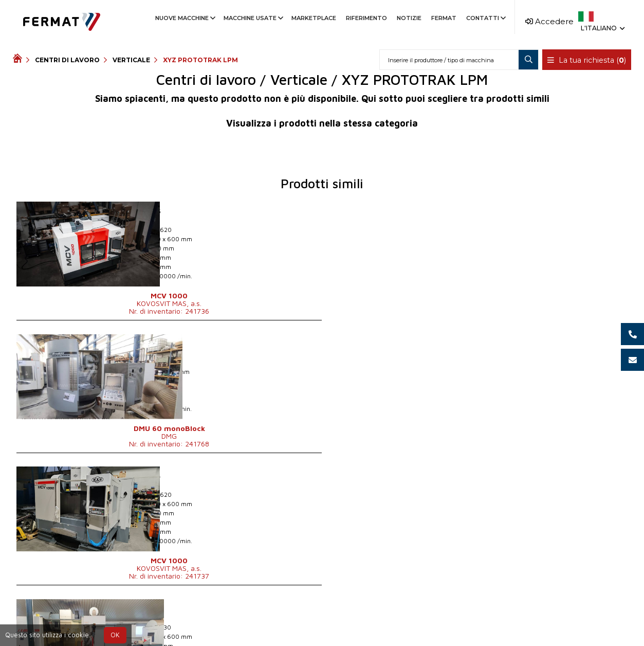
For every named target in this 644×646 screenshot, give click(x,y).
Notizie (409, 18)
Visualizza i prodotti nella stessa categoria (322, 123)
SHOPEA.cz (91, 621)
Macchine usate (253, 18)
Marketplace (314, 18)
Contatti (485, 18)
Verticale (131, 60)
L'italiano (602, 28)
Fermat (444, 18)
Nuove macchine (185, 18)
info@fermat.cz (376, 621)
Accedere (549, 21)
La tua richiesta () (587, 60)
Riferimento (366, 18)
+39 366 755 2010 (300, 621)
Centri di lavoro (67, 60)
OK (115, 635)
